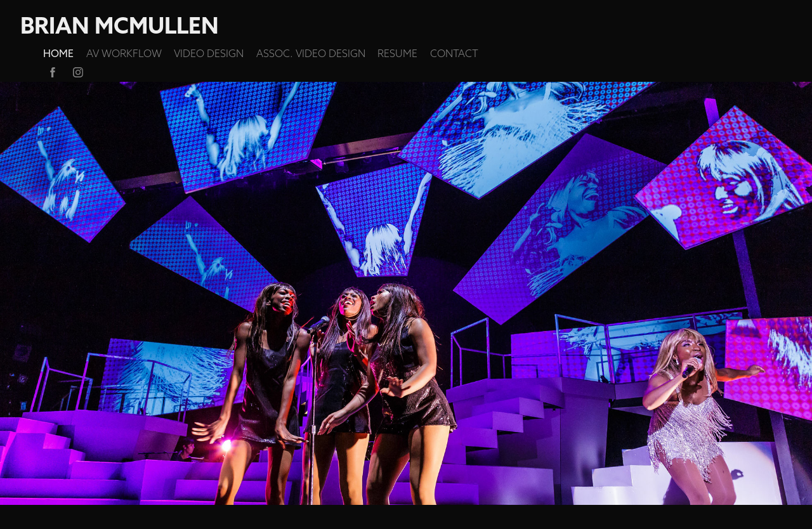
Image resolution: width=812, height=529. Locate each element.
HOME (58, 53)
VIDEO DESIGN (209, 53)
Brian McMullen (120, 25)
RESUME (397, 53)
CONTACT (454, 53)
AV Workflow (124, 53)
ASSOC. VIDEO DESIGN (311, 53)
